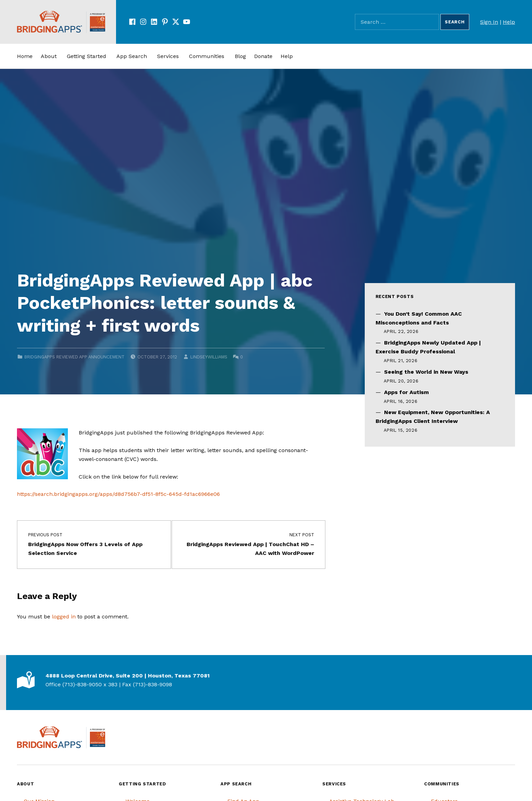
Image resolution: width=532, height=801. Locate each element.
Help (509, 22)
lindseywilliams (209, 357)
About (49, 56)
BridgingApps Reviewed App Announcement (74, 357)
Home (25, 56)
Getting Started (87, 56)
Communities (207, 56)
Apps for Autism (406, 392)
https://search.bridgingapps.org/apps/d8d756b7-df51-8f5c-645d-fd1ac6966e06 (118, 494)
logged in (64, 617)
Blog (240, 56)
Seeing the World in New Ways (426, 372)
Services (168, 56)
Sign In (489, 22)
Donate (263, 56)
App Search (132, 56)
